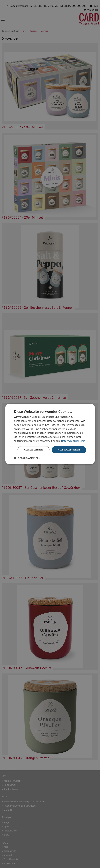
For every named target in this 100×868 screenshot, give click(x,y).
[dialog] (50, 434)
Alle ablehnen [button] (34, 450)
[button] (27, 458)
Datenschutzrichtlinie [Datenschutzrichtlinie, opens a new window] (73, 441)
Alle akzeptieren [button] (69, 450)
